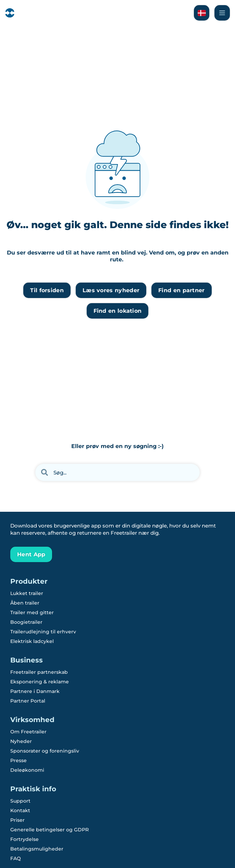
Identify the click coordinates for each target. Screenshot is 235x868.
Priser (17, 820)
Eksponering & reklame (40, 682)
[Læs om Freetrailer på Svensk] (202, 13)
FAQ (16, 858)
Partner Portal (28, 701)
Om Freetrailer (28, 732)
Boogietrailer (26, 622)
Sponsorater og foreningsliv (45, 751)
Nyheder (21, 741)
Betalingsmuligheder (37, 849)
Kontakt (20, 810)
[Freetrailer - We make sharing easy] (28, 13)
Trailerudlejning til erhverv (43, 632)
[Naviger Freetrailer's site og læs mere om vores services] (222, 13)
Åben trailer (25, 603)
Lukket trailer (27, 593)
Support (20, 801)
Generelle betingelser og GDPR (50, 830)
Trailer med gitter (32, 612)
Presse (18, 760)
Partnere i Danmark (35, 691)
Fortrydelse (24, 839)
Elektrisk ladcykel (32, 641)
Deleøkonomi (27, 770)
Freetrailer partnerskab (39, 672)
